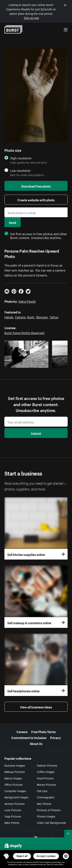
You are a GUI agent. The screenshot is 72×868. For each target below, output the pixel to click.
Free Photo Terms (43, 731)
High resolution (21, 158)
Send (12, 222)
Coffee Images (46, 772)
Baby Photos (12, 822)
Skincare (42, 317)
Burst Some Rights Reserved (24, 332)
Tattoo (54, 317)
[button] (6, 856)
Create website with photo (36, 200)
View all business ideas (36, 707)
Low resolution (20, 170)
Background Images (16, 797)
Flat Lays (42, 791)
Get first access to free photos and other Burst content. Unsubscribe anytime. (36, 235)
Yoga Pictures (13, 816)
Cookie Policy (58, 864)
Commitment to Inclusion (29, 737)
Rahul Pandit (27, 301)
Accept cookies (46, 856)
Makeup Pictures (15, 772)
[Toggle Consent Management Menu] (6, 856)
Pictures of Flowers (49, 810)
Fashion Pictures (47, 765)
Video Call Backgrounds (51, 822)
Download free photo (36, 186)
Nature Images (13, 778)
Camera (20, 317)
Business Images (15, 765)
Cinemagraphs (46, 797)
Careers (22, 731)
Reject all (22, 856)
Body (31, 317)
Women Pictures (14, 804)
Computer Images (15, 791)
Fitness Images (46, 816)
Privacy (55, 737)
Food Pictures (45, 778)
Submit (36, 433)
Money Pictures (46, 784)
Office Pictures (14, 784)
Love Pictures (13, 810)
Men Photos (44, 804)
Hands (9, 317)
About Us (36, 743)
